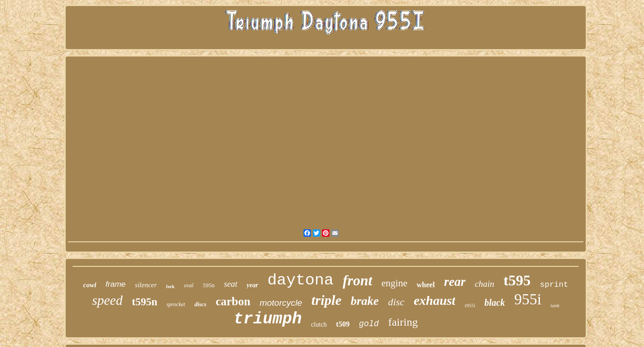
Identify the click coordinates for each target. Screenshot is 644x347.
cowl (90, 285)
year (252, 285)
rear (455, 282)
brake (365, 301)
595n (209, 285)
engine (395, 283)
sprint (554, 285)
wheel (426, 285)
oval (189, 285)
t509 (343, 324)
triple (326, 300)
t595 (517, 280)
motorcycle (281, 303)
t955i (470, 305)
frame (115, 284)
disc (396, 302)
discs (200, 304)
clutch (319, 325)
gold (369, 324)
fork (170, 287)
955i (528, 299)
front (358, 281)
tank (555, 305)
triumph (268, 319)
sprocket (176, 304)
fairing (403, 322)
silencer (146, 285)
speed (107, 300)
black (495, 303)
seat (231, 284)
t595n (145, 302)
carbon (233, 301)
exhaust (434, 300)
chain (484, 284)
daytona (300, 280)
